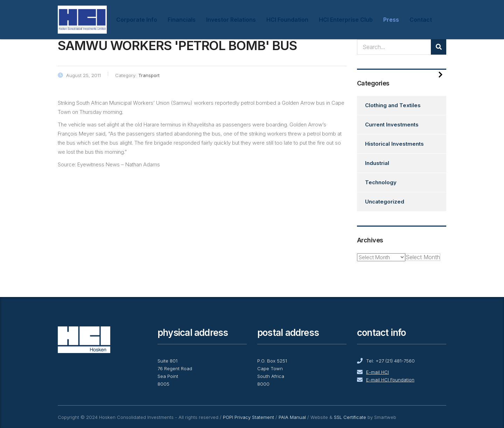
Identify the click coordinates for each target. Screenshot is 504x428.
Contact (421, 20)
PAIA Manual (292, 417)
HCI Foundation (287, 20)
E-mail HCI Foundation (390, 380)
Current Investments (392, 125)
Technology (381, 182)
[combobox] (423, 257)
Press (391, 20)
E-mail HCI (377, 372)
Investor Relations (231, 20)
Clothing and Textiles (393, 105)
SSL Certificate (350, 417)
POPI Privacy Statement (248, 417)
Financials (182, 20)
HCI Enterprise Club (346, 20)
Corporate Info (137, 20)
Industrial (377, 163)
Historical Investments (394, 144)
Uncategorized (385, 202)
